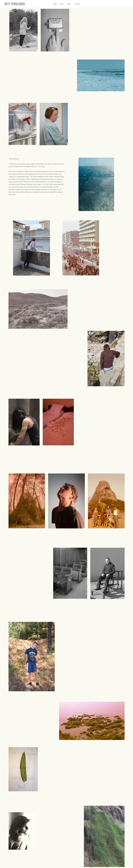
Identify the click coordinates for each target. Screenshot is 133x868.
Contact (77, 4)
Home (56, 4)
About (69, 4)
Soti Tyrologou (15, 4)
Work (62, 4)
